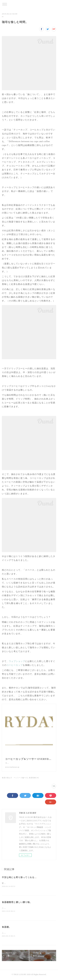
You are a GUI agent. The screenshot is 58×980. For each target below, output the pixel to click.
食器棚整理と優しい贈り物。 (17, 902)
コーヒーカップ (15, 665)
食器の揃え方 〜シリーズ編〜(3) (15, 778)
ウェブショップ (17, 661)
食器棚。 (6, 928)
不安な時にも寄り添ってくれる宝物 (20, 877)
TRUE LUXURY (29, 4)
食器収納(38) (34, 778)
